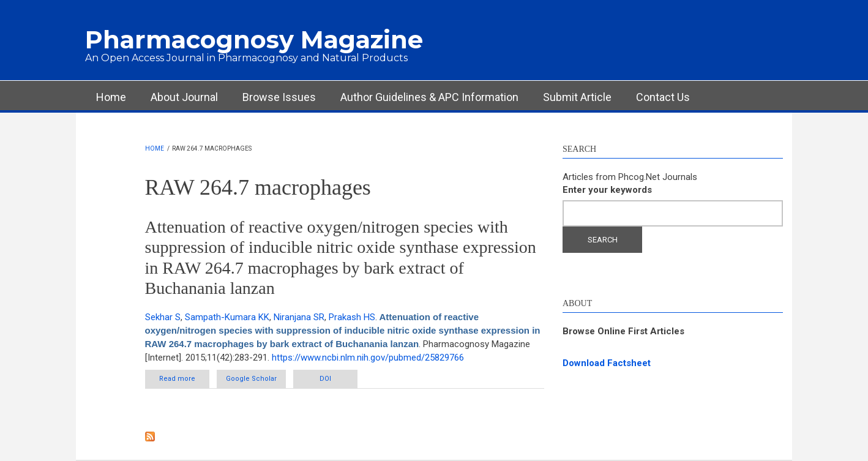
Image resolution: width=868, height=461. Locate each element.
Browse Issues (279, 97)
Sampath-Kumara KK (227, 317)
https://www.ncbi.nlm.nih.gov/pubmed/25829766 (368, 358)
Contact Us (663, 97)
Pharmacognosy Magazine (254, 39)
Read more (184, 381)
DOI (325, 379)
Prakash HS (352, 317)
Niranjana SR (299, 317)
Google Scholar (251, 379)
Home (111, 97)
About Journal (184, 97)
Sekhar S (163, 317)
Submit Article (577, 97)
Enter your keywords (607, 190)
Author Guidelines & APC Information (429, 97)
